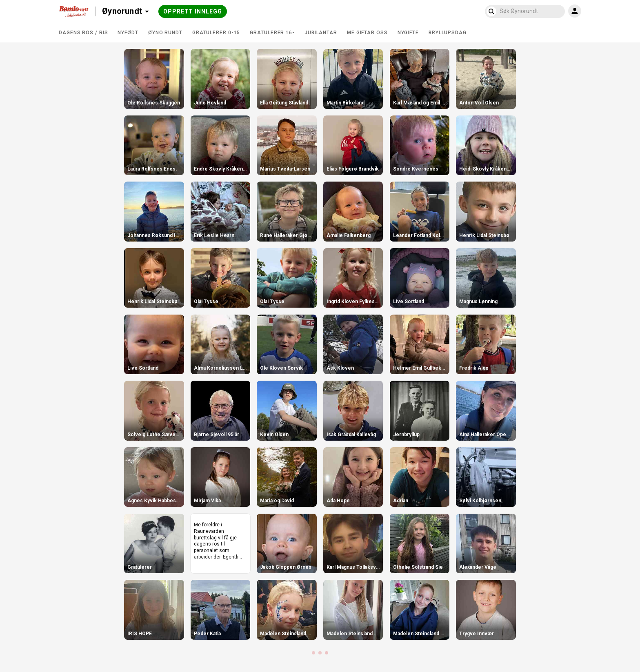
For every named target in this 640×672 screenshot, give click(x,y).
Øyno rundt (165, 33)
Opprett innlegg (193, 11)
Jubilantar (321, 33)
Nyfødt (128, 33)
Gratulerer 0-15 (216, 33)
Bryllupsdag (448, 33)
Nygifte (408, 33)
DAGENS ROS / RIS (83, 33)
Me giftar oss (367, 33)
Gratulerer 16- (272, 33)
